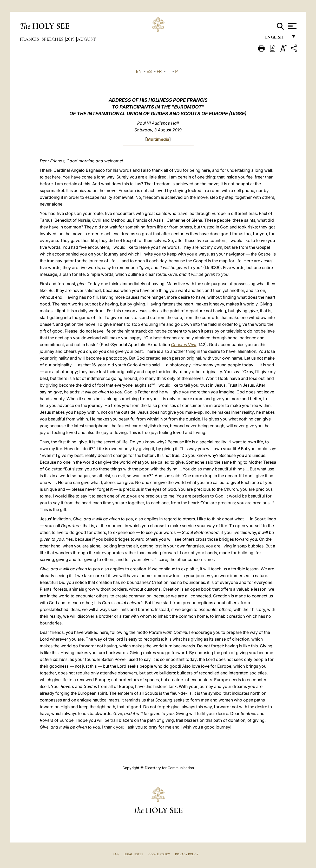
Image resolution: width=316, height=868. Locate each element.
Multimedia (158, 139)
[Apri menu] (291, 26)
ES (149, 71)
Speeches (53, 39)
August (86, 39)
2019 (71, 39)
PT (178, 71)
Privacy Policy (187, 854)
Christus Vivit (184, 344)
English (277, 38)
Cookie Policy (159, 854)
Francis (30, 39)
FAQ (116, 854)
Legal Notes (133, 854)
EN (139, 71)
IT (168, 71)
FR (159, 71)
